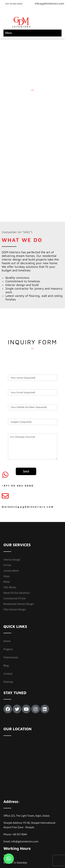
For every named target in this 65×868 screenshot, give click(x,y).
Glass (6, 536)
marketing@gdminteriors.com (28, 467)
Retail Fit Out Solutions (17, 553)
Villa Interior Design (15, 569)
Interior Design (12, 520)
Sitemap (8, 642)
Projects (8, 609)
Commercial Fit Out (15, 558)
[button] (9, 859)
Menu (9, 33)
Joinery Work (11, 531)
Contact (8, 634)
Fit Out (7, 525)
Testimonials (11, 618)
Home (7, 601)
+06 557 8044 (19, 795)
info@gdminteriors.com (47, 3)
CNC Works (10, 547)
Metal (7, 542)
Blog (6, 626)
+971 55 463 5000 (14, 4)
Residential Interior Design (19, 564)
